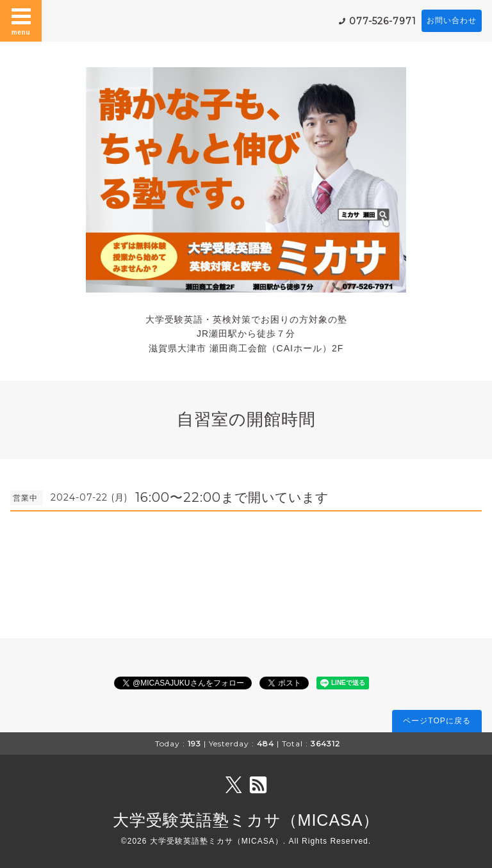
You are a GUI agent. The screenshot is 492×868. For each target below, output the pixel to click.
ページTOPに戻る (437, 721)
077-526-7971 (383, 21)
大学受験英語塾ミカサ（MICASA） (246, 820)
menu (21, 20)
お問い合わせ (452, 20)
